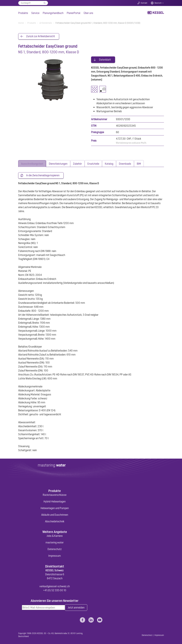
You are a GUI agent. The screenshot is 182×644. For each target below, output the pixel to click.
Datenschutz (55, 549)
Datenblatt (105, 59)
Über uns (88, 13)
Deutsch (158, 3)
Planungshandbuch (53, 13)
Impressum (55, 555)
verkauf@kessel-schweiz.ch (55, 586)
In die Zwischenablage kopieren (43, 175)
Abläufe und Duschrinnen (55, 514)
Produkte (23, 13)
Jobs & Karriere (55, 535)
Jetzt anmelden (76, 607)
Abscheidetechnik (55, 521)
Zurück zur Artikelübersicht (41, 36)
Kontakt (144, 3)
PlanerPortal (74, 13)
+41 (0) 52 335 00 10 (55, 590)
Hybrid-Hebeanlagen (55, 501)
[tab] (32, 163)
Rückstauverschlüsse (55, 494)
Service (35, 13)
